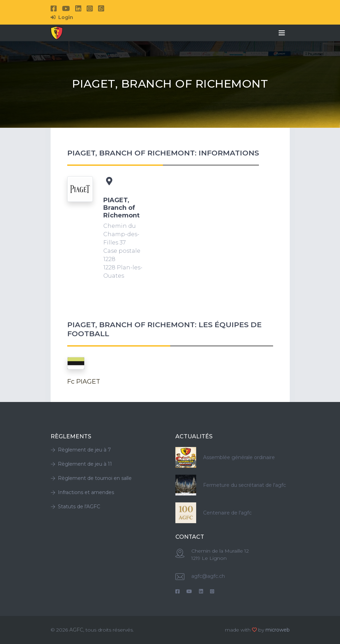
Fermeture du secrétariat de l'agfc (245, 485)
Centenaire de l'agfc (227, 513)
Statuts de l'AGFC (75, 507)
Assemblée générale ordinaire (239, 457)
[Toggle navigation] (282, 33)
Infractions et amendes (82, 492)
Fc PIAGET (84, 382)
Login (62, 17)
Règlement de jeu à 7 (81, 450)
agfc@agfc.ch (208, 576)
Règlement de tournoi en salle (91, 478)
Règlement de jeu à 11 (81, 464)
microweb (278, 630)
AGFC (76, 630)
